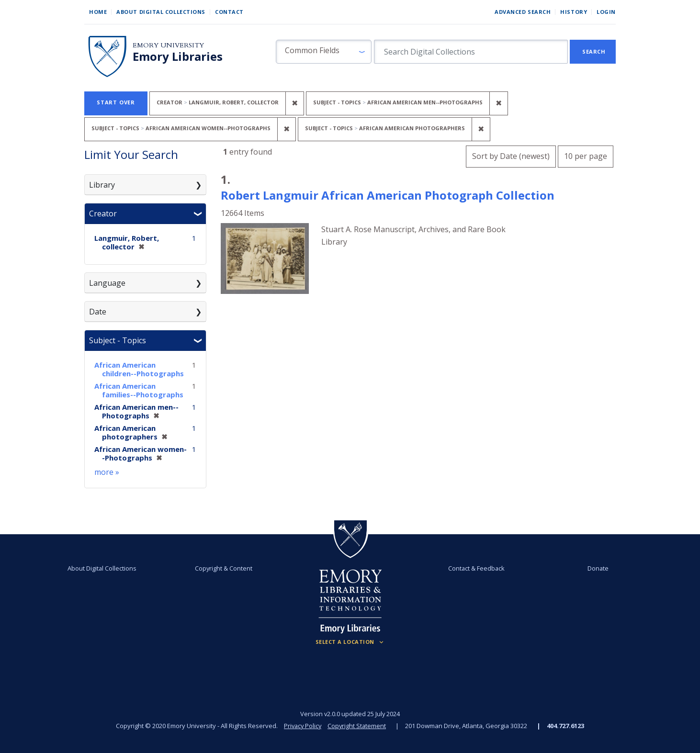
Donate (596, 568)
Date (98, 312)
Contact (229, 12)
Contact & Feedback (476, 568)
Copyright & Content (224, 568)
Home (98, 12)
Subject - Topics (118, 340)
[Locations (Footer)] (350, 642)
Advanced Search (523, 12)
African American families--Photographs (139, 390)
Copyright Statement (358, 726)
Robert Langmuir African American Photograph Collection (388, 195)
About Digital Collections (161, 12)
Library (102, 185)
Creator (103, 214)
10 (586, 155)
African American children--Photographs (139, 369)
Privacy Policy (302, 726)
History (574, 12)
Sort (511, 156)
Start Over (116, 102)
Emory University (168, 45)
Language (107, 283)
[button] (324, 52)
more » (107, 472)
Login (606, 12)
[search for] (471, 52)
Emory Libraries (178, 56)
